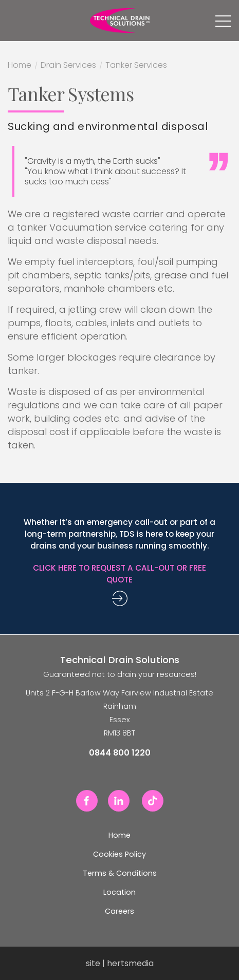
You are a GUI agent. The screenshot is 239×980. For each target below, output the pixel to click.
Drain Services (68, 66)
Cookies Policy (120, 854)
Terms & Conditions (120, 873)
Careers (120, 911)
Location (120, 892)
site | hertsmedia (120, 963)
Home (20, 66)
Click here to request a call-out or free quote (120, 574)
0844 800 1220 (13, 21)
